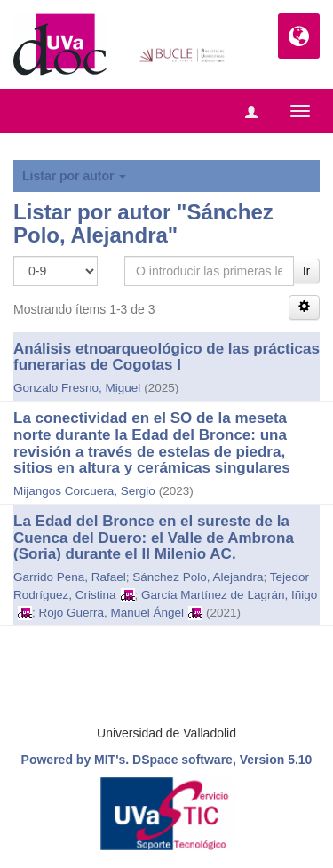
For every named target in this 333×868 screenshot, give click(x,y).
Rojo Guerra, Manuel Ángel (112, 613)
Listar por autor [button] (74, 176)
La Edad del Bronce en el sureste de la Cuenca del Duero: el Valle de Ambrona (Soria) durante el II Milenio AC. (154, 538)
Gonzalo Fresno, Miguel (77, 388)
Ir (306, 271)
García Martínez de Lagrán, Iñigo (229, 595)
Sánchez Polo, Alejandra (198, 577)
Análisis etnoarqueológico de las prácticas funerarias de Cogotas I (166, 357)
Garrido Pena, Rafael (70, 577)
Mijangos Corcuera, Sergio (84, 491)
